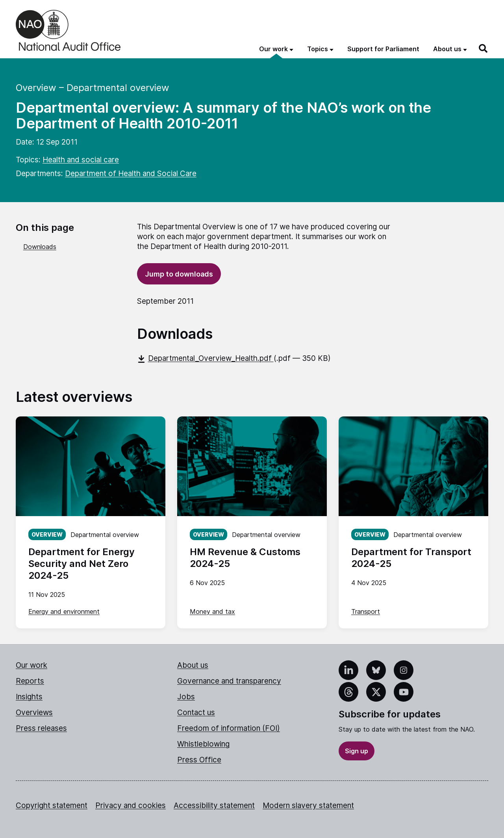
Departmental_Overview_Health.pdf (205, 358)
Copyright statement (52, 805)
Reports (30, 681)
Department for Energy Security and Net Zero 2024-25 (82, 564)
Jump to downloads (179, 274)
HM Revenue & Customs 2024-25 (245, 558)
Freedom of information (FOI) (229, 728)
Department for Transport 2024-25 (411, 558)
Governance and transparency (229, 681)
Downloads (40, 247)
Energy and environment (64, 611)
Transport (366, 611)
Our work (31, 665)
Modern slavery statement (308, 805)
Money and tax (212, 611)
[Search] (484, 48)
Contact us (196, 713)
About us (193, 665)
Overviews (34, 713)
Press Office (199, 760)
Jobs (186, 697)
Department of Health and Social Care (131, 174)
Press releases (41, 728)
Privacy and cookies (131, 805)
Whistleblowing (203, 744)
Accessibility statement (214, 805)
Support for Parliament (383, 49)
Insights (29, 697)
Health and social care (81, 160)
